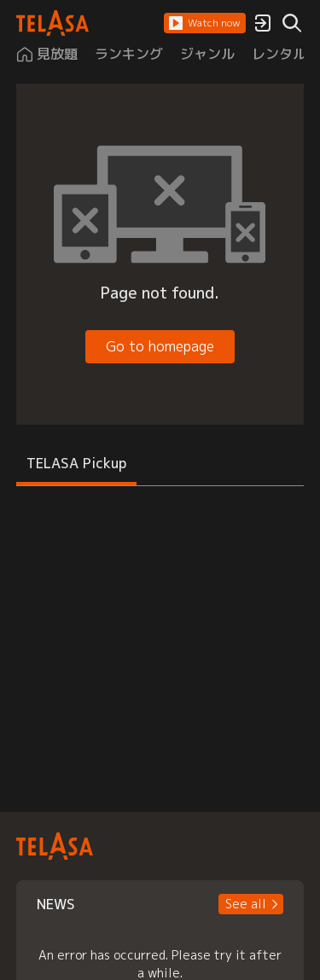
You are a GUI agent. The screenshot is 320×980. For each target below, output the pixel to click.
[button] (205, 23)
